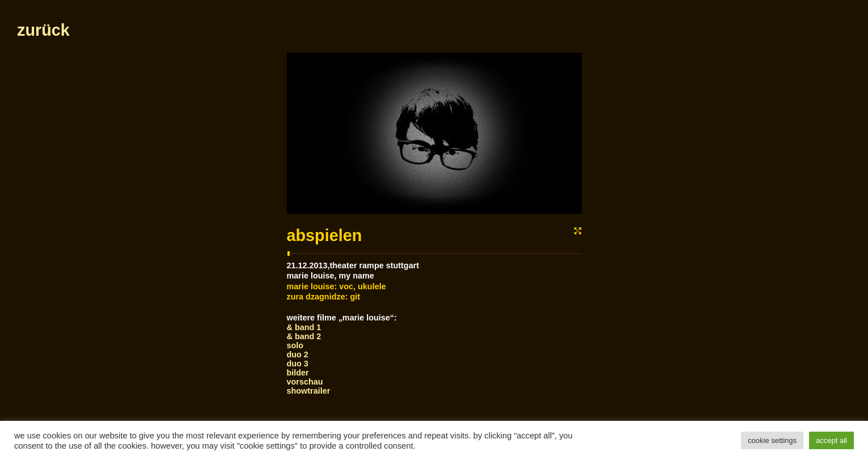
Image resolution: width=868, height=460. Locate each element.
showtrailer (309, 391)
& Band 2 (304, 336)
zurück (43, 30)
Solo (295, 345)
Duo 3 (298, 364)
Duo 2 (298, 355)
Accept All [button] (831, 440)
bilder (298, 373)
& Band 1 (304, 327)
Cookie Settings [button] (772, 440)
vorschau (305, 382)
